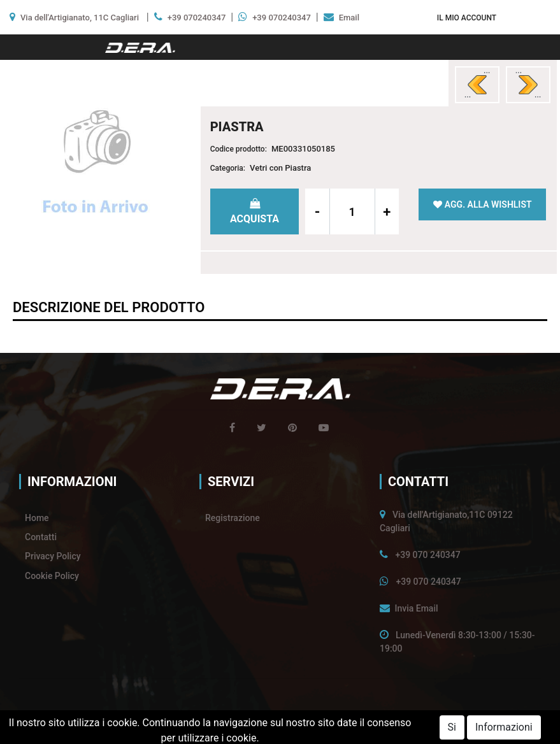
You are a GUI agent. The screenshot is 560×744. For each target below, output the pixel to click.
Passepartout (306, 729)
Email (349, 18)
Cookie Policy (52, 576)
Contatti (41, 537)
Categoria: (228, 168)
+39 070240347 (197, 18)
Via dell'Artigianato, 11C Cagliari (80, 18)
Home (37, 518)
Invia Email (416, 608)
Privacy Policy (53, 556)
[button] (467, 18)
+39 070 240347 (427, 555)
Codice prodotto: (239, 149)
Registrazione (233, 518)
